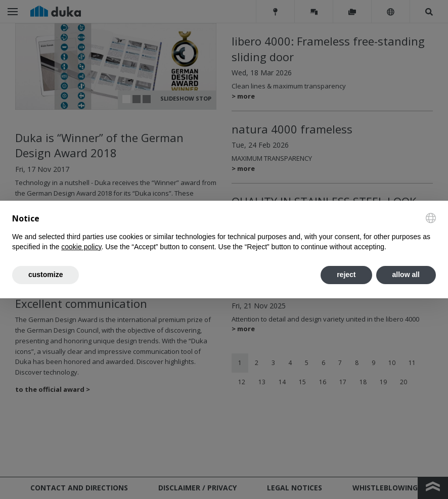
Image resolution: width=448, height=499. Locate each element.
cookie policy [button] (81, 247)
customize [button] (46, 275)
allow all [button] (406, 275)
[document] (224, 233)
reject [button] (346, 275)
